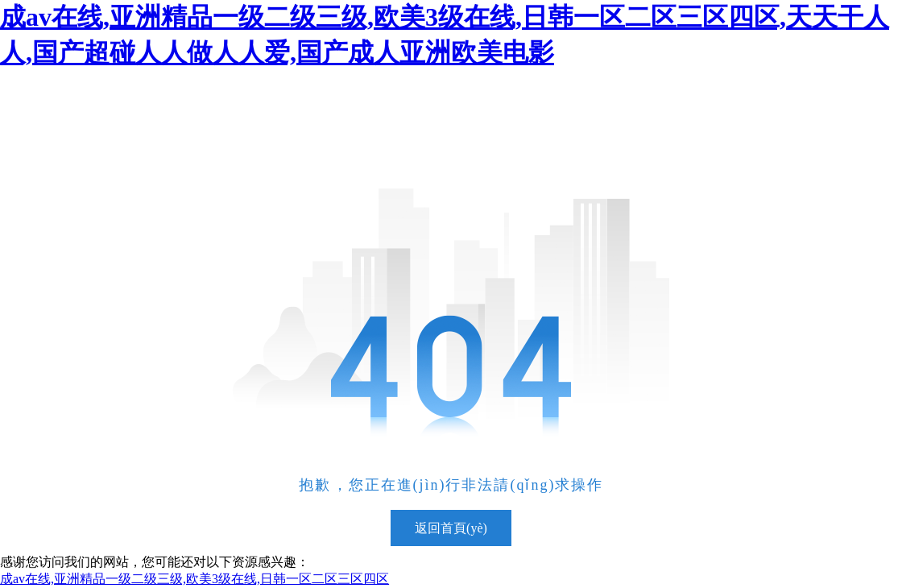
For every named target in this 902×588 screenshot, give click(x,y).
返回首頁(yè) (451, 528)
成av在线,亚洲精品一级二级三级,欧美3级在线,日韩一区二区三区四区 (194, 579)
